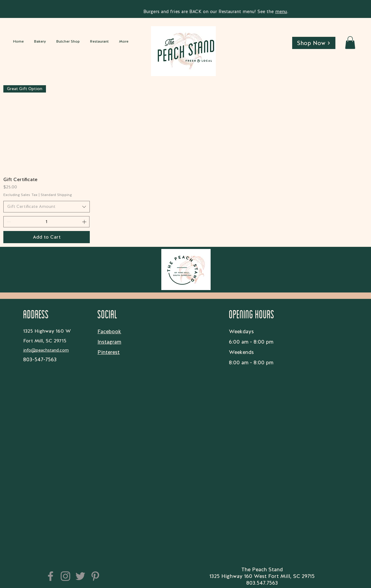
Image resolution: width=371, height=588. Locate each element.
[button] (350, 43)
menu (281, 12)
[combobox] (47, 207)
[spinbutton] (46, 222)
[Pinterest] (95, 576)
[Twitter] (80, 576)
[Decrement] (8, 222)
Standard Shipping (56, 195)
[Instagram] (65, 576)
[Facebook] (51, 576)
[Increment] (85, 222)
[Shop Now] (314, 43)
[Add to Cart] (47, 237)
